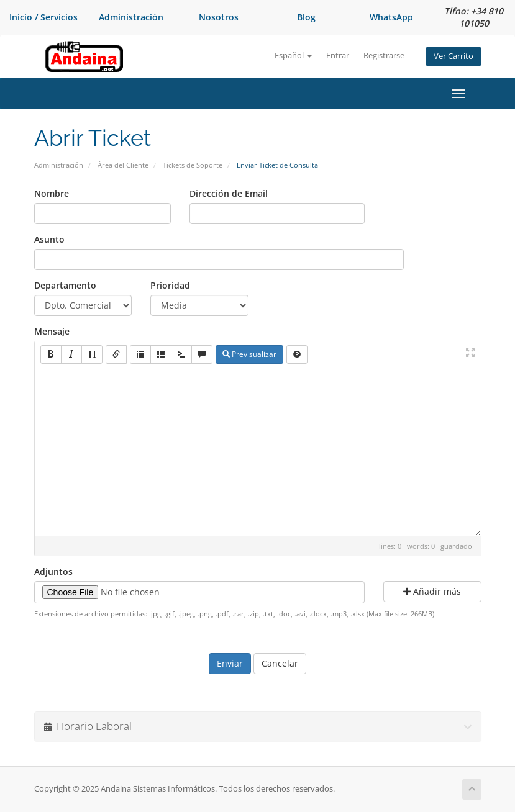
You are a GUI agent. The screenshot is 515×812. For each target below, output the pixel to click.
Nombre (52, 193)
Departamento (65, 285)
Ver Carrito (453, 56)
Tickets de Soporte (193, 165)
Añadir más (432, 591)
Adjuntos (53, 571)
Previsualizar (249, 354)
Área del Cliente (123, 165)
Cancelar (280, 663)
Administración (131, 17)
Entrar (338, 56)
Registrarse (384, 56)
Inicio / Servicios (43, 17)
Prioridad (170, 285)
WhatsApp (391, 17)
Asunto (49, 239)
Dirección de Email (229, 193)
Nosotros (219, 17)
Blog (306, 17)
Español (293, 56)
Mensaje (52, 331)
